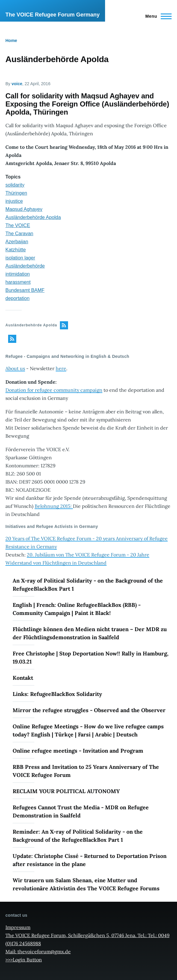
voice (17, 84)
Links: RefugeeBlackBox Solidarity (57, 694)
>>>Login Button (24, 960)
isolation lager (20, 258)
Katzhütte (16, 250)
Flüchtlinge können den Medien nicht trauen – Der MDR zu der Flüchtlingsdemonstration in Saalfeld (90, 633)
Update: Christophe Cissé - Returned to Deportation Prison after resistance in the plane (90, 860)
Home (11, 40)
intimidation (18, 274)
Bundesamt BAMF (25, 290)
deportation (17, 298)
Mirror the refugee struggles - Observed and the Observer (89, 710)
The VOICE (18, 225)
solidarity (15, 185)
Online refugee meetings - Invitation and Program (78, 751)
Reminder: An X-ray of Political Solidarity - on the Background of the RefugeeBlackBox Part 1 (78, 836)
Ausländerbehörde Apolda (33, 217)
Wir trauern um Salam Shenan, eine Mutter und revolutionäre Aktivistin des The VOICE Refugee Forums (86, 884)
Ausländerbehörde (25, 266)
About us (15, 368)
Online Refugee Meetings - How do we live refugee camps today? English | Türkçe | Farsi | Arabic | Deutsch (88, 730)
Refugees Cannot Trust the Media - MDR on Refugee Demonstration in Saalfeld (81, 811)
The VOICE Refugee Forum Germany (53, 15)
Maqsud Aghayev (24, 209)
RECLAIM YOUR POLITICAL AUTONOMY (66, 791)
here (61, 368)
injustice (14, 201)
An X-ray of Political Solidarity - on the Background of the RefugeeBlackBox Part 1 (88, 585)
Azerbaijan (17, 242)
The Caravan (19, 234)
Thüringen (16, 193)
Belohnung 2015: (54, 506)
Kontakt (23, 678)
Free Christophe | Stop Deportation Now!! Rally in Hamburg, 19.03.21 (91, 658)
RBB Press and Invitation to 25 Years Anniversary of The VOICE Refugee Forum (86, 771)
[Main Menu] (157, 16)
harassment (18, 282)
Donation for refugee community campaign (54, 390)
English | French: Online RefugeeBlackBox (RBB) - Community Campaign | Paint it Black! (77, 609)
